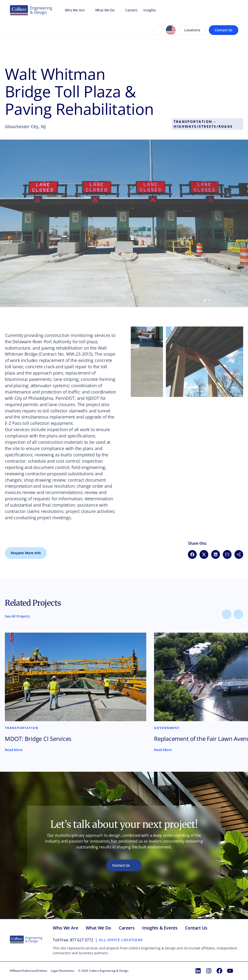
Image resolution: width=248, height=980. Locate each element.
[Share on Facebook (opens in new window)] (192, 554)
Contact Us (224, 30)
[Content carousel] (124, 692)
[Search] (158, 30)
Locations (192, 30)
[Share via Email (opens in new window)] (227, 554)
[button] (147, 362)
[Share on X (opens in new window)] (204, 554)
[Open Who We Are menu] (87, 10)
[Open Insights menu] (158, 10)
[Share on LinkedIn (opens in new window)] (216, 554)
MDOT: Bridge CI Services (38, 739)
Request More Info (26, 553)
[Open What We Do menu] (117, 10)
